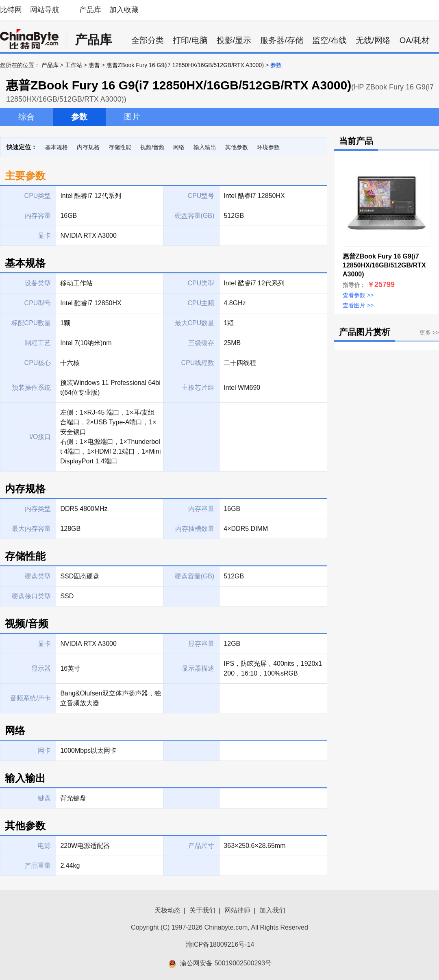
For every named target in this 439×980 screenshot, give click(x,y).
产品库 (90, 10)
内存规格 (88, 147)
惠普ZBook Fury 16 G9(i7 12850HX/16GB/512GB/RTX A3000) (185, 65)
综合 (26, 117)
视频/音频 (152, 147)
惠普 (94, 65)
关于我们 (202, 910)
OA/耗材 (415, 40)
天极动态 (167, 910)
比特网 (11, 10)
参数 (79, 117)
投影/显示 (234, 40)
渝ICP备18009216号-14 (220, 944)
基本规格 (57, 147)
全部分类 (148, 40)
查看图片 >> (358, 305)
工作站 (74, 65)
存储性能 (120, 147)
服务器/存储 (282, 40)
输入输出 (205, 147)
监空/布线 (330, 40)
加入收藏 (124, 10)
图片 (132, 117)
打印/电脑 (190, 40)
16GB (232, 509)
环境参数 (268, 147)
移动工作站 (76, 283)
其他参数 (237, 147)
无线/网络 (373, 40)
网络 (179, 147)
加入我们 (272, 910)
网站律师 (237, 910)
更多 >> (429, 332)
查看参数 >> (358, 295)
